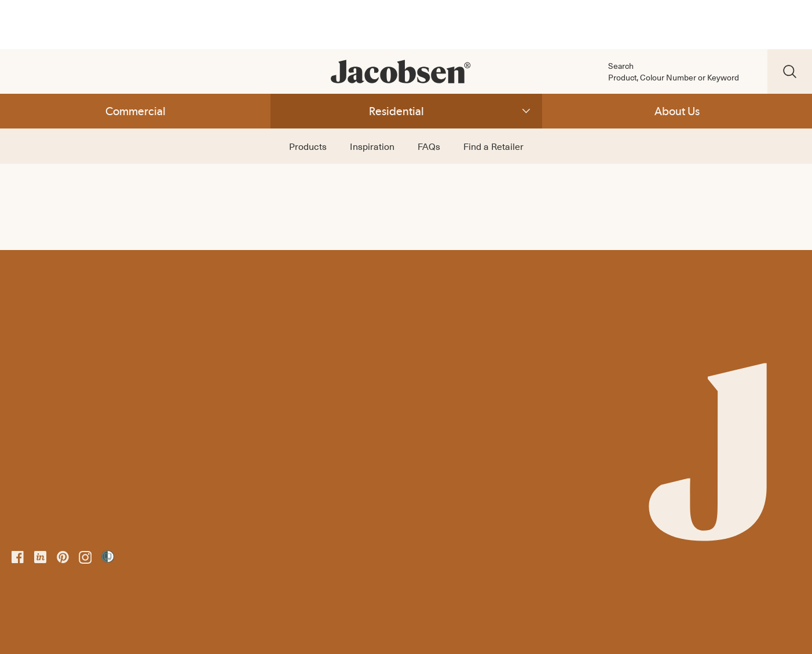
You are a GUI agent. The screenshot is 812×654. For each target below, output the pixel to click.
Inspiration (372, 146)
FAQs (429, 146)
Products (308, 146)
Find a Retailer (493, 146)
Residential (396, 111)
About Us (677, 111)
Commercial (136, 111)
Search (621, 66)
